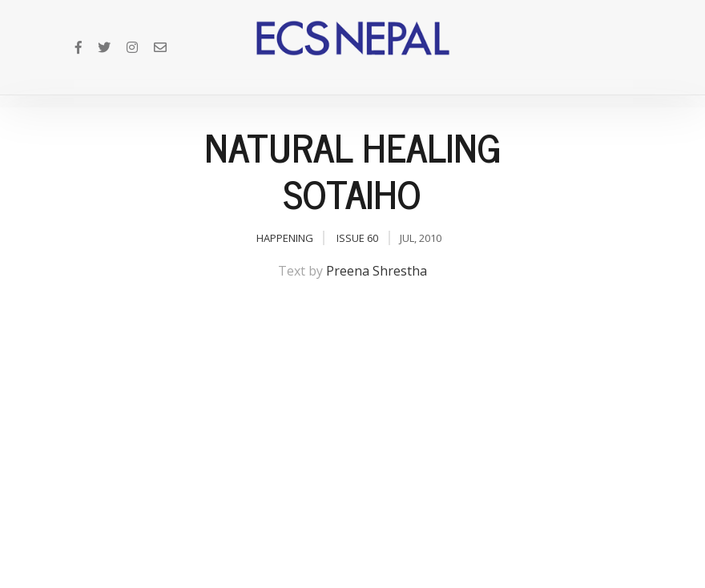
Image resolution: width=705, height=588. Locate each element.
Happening (285, 238)
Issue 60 (357, 238)
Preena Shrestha (377, 271)
